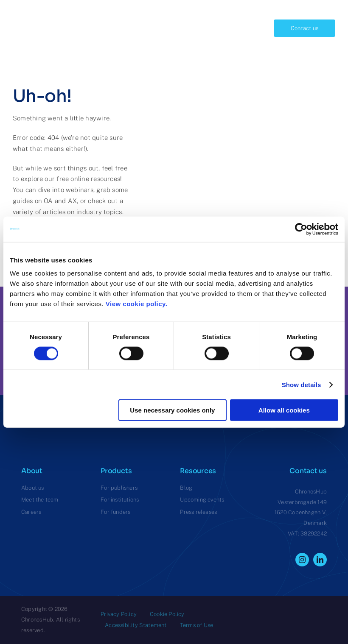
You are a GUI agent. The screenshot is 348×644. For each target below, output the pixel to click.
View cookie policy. (139, 304)
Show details (302, 384)
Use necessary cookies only (172, 410)
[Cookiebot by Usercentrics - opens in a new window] (301, 229)
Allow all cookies (284, 410)
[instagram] (302, 560)
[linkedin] (320, 560)
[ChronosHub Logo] (34, 10)
